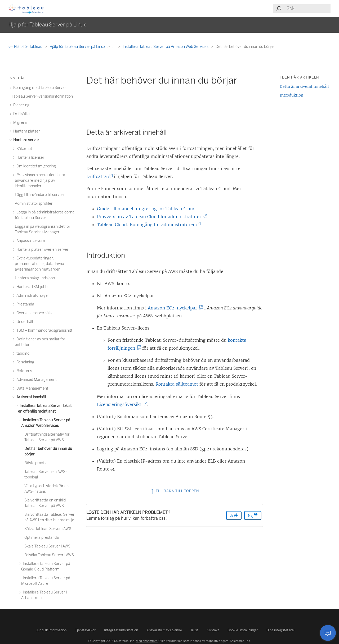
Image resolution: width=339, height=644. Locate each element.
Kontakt (213, 630)
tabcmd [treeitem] (22, 353)
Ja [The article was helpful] (234, 515)
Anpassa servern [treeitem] (30, 241)
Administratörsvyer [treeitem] (32, 296)
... (114, 47)
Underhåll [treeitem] (24, 322)
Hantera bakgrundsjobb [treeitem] (35, 278)
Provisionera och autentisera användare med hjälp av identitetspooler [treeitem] (40, 181)
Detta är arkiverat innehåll (304, 86)
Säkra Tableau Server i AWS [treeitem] (48, 529)
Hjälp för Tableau (26, 47)
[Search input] (308, 8)
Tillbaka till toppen (175, 491)
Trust (194, 630)
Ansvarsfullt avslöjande (164, 630)
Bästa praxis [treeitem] (35, 463)
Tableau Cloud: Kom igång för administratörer (147, 225)
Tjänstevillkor (85, 630)
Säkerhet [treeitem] (23, 149)
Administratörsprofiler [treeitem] (34, 204)
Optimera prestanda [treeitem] (42, 538)
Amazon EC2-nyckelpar (174, 308)
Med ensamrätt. (147, 641)
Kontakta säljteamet (177, 384)
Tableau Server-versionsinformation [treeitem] (42, 96)
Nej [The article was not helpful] (253, 515)
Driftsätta (98, 176)
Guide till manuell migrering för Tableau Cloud (146, 209)
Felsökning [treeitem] (24, 362)
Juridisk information (51, 630)
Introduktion (291, 95)
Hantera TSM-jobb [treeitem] (31, 287)
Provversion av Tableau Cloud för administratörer (150, 217)
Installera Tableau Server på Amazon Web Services (166, 47)
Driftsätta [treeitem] (21, 114)
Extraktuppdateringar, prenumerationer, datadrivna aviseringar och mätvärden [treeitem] (39, 264)
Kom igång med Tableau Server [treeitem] (39, 88)
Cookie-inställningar (243, 630)
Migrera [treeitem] (19, 123)
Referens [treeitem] (23, 371)
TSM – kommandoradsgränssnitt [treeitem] (44, 330)
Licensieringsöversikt (120, 404)
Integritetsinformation (121, 630)
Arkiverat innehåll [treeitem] (30, 397)
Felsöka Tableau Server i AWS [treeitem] (49, 555)
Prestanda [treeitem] (24, 304)
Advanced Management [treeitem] (36, 380)
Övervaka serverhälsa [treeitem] (34, 313)
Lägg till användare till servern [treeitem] (40, 195)
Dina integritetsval (280, 630)
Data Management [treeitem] (32, 388)
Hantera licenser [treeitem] (30, 157)
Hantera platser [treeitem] (26, 131)
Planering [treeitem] (21, 105)
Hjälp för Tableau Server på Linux (78, 47)
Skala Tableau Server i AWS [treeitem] (47, 546)
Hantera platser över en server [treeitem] (42, 250)
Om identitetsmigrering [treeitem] (35, 166)
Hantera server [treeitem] (25, 140)
